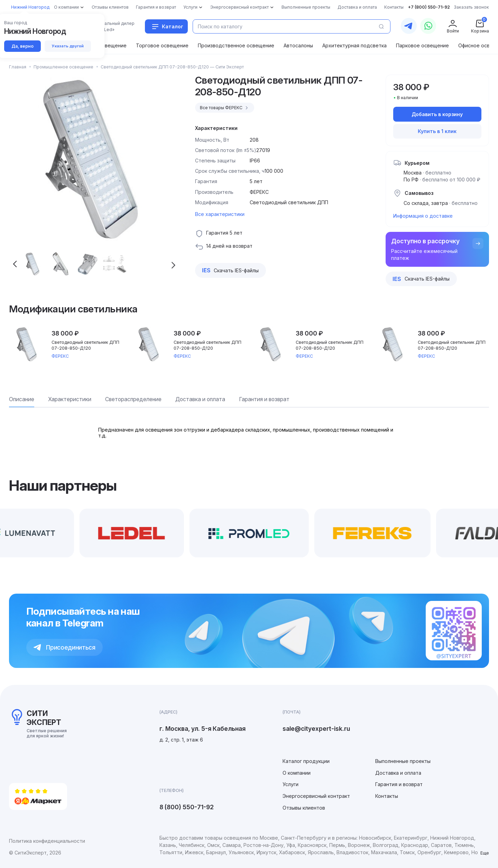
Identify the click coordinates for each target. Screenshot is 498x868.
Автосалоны (298, 45)
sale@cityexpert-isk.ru (316, 729)
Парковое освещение (422, 45)
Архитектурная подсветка (354, 45)
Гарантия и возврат (399, 784)
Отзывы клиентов (304, 808)
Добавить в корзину (437, 114)
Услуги (290, 784)
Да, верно (22, 46)
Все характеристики (220, 214)
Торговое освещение (162, 45)
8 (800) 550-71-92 (187, 807)
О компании (297, 773)
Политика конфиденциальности (47, 841)
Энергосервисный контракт (316, 796)
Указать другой (68, 46)
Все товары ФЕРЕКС (225, 108)
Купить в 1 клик (437, 131)
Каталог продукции (306, 761)
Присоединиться (64, 647)
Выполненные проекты (403, 761)
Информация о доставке (423, 216)
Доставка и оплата (398, 773)
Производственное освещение (236, 45)
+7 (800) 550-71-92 (429, 7)
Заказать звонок (471, 7)
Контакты (387, 796)
